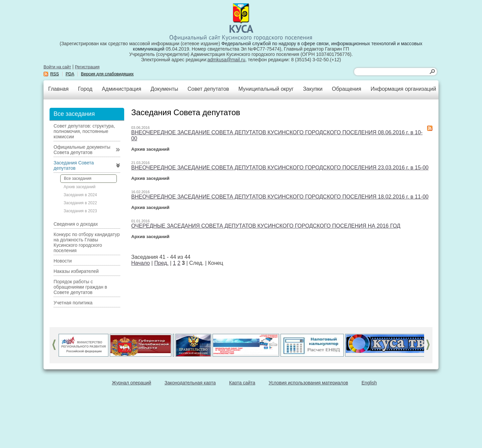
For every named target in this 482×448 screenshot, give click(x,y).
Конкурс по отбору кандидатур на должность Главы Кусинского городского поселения (87, 242)
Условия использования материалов (308, 383)
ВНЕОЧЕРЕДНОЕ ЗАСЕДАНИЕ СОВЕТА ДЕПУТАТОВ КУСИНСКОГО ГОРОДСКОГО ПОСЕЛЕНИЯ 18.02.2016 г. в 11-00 (280, 197)
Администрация (122, 89)
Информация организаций (403, 89)
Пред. (162, 263)
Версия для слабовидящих (107, 74)
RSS (55, 74)
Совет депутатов (208, 89)
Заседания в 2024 (80, 195)
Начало (141, 263)
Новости (63, 261)
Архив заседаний (79, 187)
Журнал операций (131, 383)
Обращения (346, 89)
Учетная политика (73, 303)
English (369, 383)
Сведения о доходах (76, 224)
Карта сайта (242, 383)
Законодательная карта (190, 383)
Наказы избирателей (76, 271)
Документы (164, 89)
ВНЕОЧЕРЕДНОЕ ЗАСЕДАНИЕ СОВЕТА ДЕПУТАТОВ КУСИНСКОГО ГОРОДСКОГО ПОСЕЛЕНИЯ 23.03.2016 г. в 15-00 (280, 168)
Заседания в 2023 (80, 211)
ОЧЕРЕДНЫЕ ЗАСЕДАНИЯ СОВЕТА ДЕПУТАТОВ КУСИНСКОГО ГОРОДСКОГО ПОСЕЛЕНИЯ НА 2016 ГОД (266, 226)
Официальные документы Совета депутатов (82, 150)
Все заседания (78, 178)
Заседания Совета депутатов (74, 165)
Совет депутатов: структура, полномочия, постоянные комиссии (84, 131)
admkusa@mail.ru (226, 60)
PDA (70, 74)
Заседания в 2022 (80, 203)
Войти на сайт (57, 67)
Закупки (313, 89)
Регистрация (87, 67)
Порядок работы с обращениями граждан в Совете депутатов (80, 287)
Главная (58, 89)
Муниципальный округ (266, 89)
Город (85, 89)
